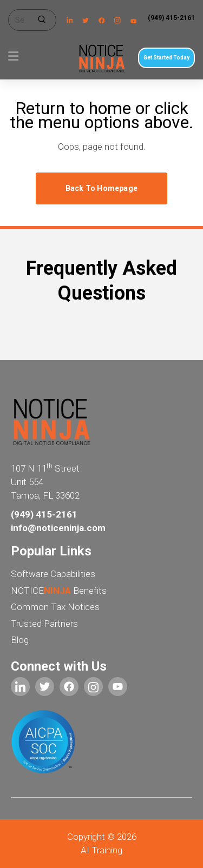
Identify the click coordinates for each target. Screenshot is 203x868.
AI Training (101, 850)
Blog (20, 640)
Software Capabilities (53, 574)
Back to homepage (101, 188)
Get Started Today (166, 58)
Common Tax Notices (55, 607)
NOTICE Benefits (59, 591)
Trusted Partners (44, 624)
